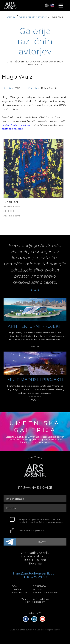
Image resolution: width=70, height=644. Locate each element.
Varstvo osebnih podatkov (32, 530)
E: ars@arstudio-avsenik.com (35, 573)
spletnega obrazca (12, 129)
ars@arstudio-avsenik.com (17, 125)
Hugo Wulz (57, 17)
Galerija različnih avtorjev (33, 17)
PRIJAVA (41, 542)
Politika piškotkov (35, 602)
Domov (11, 17)
